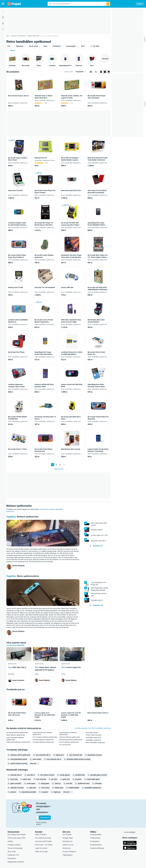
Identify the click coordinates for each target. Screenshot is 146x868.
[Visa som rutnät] (101, 72)
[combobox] (77, 4)
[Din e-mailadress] (50, 809)
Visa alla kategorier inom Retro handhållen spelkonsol (93, 728)
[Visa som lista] (105, 72)
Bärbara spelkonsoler (34, 36)
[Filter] (3, 29)
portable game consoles (47, 509)
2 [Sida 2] (56, 465)
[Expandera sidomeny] (3, 11)
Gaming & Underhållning (18, 36)
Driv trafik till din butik (43, 829)
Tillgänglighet (67, 846)
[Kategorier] (3, 4)
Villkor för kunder (41, 842)
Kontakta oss (67, 832)
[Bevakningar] (3, 23)
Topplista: (12, 517)
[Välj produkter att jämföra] (91, 72)
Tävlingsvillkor (95, 829)
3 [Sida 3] (60, 465)
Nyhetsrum (67, 839)
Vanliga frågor (68, 829)
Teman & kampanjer (15, 839)
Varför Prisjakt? (41, 825)
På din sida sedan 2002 (16, 829)
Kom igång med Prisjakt (17, 825)
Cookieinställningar (97, 839)
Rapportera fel (59, 469)
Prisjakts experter (14, 836)
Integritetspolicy (96, 836)
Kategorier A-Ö (13, 846)
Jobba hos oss (68, 836)
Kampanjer (12, 849)
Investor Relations (69, 842)
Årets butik (12, 842)
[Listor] (3, 17)
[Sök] (108, 4)
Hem (8, 36)
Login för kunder (41, 839)
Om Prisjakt (67, 825)
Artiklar (10, 832)
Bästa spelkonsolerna (28, 576)
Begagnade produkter (16, 853)
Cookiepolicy (95, 832)
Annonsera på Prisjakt (43, 832)
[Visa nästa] (64, 465)
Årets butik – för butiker (44, 836)
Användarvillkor (96, 825)
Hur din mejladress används (44, 813)
